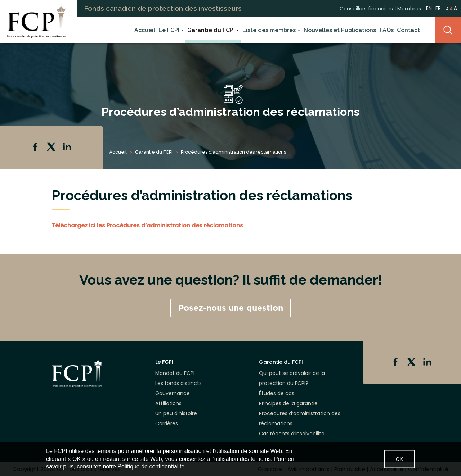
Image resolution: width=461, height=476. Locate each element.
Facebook (36, 148)
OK (399, 459)
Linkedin (68, 148)
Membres (409, 8)
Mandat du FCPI (175, 373)
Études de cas (277, 393)
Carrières (167, 423)
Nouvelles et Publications (340, 30)
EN (429, 8)
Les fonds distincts (178, 383)
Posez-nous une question (231, 308)
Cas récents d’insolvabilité (292, 434)
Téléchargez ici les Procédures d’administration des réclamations (147, 225)
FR (438, 8)
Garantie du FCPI (211, 30)
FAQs (387, 30)
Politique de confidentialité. (152, 466)
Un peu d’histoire (176, 413)
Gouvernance (173, 393)
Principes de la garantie (288, 403)
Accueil (145, 30)
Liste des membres (269, 30)
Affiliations (168, 403)
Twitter (52, 148)
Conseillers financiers (366, 8)
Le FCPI (169, 30)
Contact (408, 30)
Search (448, 30)
